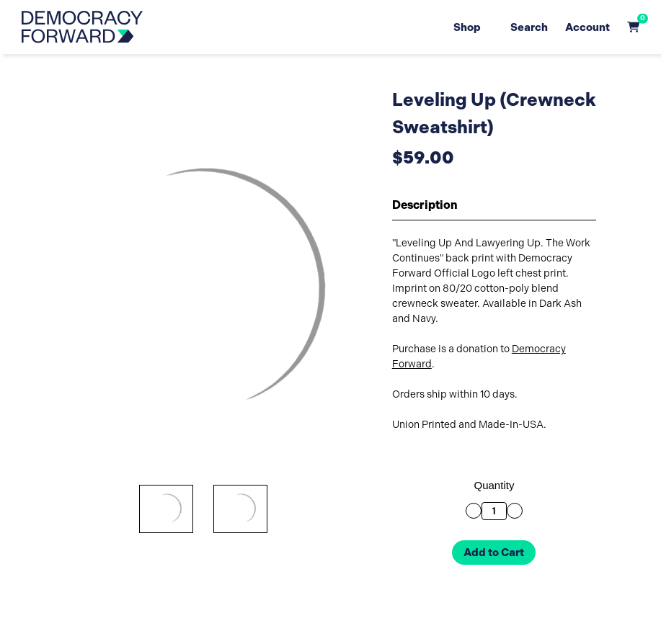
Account (587, 27)
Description (425, 205)
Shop (472, 27)
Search (529, 27)
